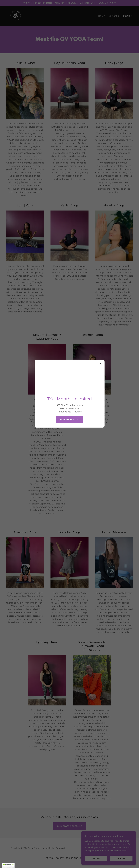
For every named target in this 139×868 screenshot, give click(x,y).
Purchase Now (69, 419)
